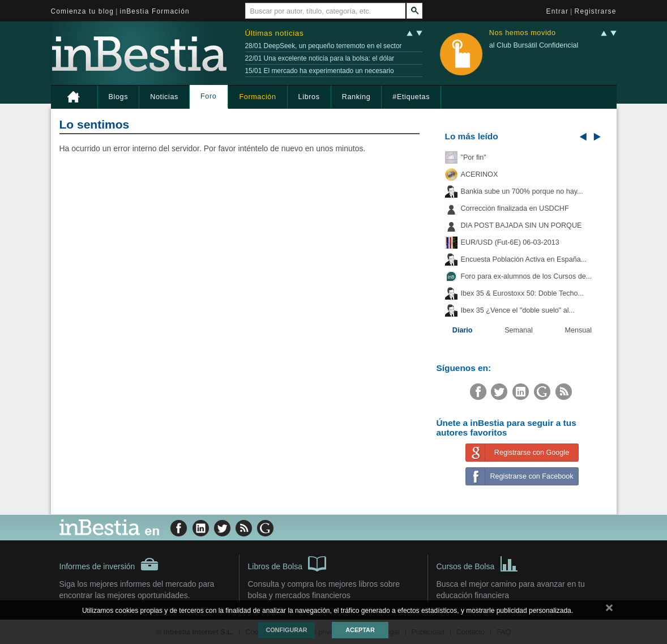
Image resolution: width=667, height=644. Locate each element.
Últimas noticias (275, 33)
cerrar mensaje (609, 610)
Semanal (519, 330)
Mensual (579, 330)
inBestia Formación (155, 11)
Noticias (164, 97)
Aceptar (360, 630)
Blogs (119, 97)
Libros (309, 97)
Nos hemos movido (523, 33)
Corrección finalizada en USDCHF (515, 208)
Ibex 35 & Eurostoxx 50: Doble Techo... (523, 293)
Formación (257, 97)
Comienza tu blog (83, 11)
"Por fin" (474, 157)
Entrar (558, 11)
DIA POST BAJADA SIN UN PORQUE (521, 225)
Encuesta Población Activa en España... (524, 259)
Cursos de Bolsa (478, 563)
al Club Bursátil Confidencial (534, 45)
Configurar (286, 630)
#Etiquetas (411, 97)
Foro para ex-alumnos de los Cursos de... (527, 276)
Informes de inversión (109, 564)
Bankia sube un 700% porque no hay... (522, 191)
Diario (463, 330)
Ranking (356, 97)
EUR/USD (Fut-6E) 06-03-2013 (510, 242)
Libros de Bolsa (287, 563)
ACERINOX (480, 174)
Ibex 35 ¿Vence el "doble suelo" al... (518, 310)
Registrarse (596, 11)
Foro (208, 96)
